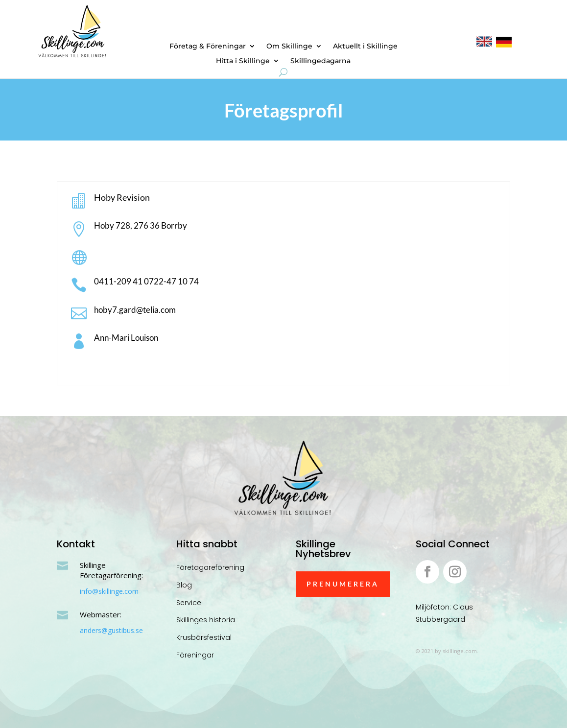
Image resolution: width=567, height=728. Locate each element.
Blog (184, 585)
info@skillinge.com (109, 591)
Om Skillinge (289, 47)
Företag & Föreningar (208, 47)
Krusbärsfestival (204, 637)
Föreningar (195, 655)
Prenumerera (343, 584)
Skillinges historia (206, 620)
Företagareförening (210, 567)
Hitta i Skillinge (243, 61)
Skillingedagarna (320, 61)
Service (189, 603)
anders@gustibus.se (111, 630)
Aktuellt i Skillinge (365, 47)
